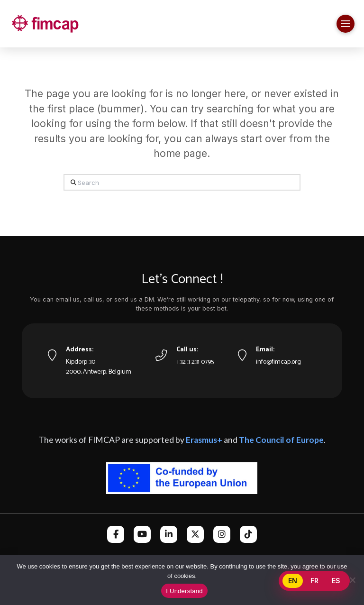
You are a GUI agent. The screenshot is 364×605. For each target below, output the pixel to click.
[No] (352, 580)
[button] (346, 24)
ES (336, 581)
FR (314, 581)
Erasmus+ (204, 440)
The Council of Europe (281, 440)
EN (293, 581)
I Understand (184, 591)
